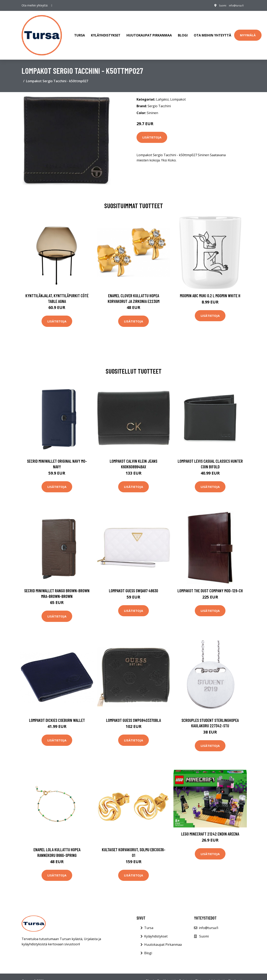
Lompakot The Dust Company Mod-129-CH (210, 582)
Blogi (183, 31)
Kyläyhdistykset (106, 31)
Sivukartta (236, 973)
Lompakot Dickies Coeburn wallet (57, 712)
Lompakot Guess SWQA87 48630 (133, 582)
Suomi (217, 5)
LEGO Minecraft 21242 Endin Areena (210, 825)
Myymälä (248, 31)
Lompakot (178, 91)
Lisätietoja (152, 129)
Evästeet (186, 973)
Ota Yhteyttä (166, 973)
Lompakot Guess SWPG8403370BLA (133, 712)
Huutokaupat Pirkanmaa (149, 31)
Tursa (80, 31)
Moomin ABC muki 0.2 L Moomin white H (210, 287)
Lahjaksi (162, 91)
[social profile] (52, 5)
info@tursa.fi (234, 5)
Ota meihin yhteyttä (212, 31)
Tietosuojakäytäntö (210, 973)
